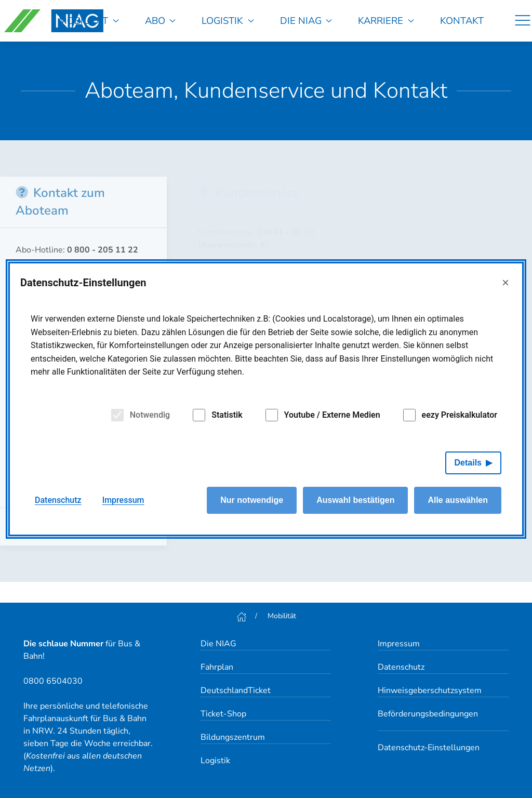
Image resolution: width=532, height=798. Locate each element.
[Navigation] (523, 21)
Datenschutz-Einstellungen (429, 748)
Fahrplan (217, 667)
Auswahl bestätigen (355, 500)
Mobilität (89, 21)
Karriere (386, 21)
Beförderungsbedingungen (428, 714)
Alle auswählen (458, 500)
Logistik (228, 21)
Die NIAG (306, 21)
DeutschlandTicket (236, 690)
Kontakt (462, 21)
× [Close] (506, 282)
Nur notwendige (252, 500)
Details (468, 463)
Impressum (399, 644)
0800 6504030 (53, 681)
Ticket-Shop (223, 714)
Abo (161, 21)
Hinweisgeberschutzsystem (430, 690)
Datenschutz (401, 667)
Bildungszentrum (233, 737)
